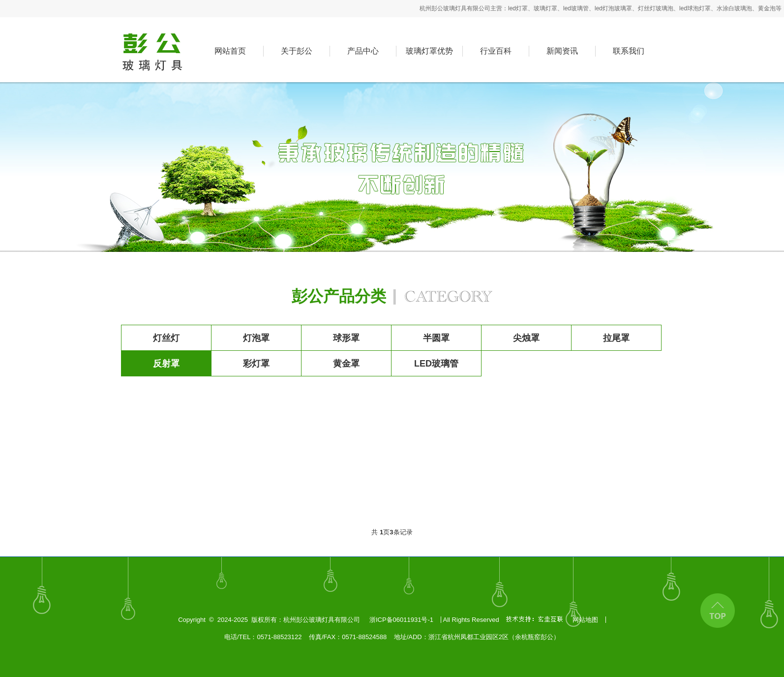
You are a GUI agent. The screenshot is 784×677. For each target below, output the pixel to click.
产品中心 (363, 51)
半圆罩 (436, 338)
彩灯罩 (256, 364)
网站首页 (230, 51)
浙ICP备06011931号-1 (401, 620)
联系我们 (629, 51)
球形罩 (346, 338)
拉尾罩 (616, 338)
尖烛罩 (526, 338)
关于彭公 (297, 51)
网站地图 (585, 620)
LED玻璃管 (436, 364)
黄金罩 (346, 364)
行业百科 (496, 51)
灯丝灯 (166, 338)
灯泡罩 (256, 338)
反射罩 (166, 364)
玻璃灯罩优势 (429, 51)
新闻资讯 (562, 51)
